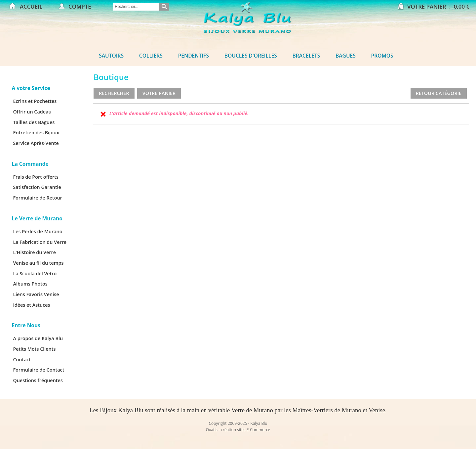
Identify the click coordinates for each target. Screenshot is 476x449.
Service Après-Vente (36, 143)
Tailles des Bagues (34, 122)
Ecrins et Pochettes (35, 101)
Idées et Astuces (31, 305)
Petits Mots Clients (34, 349)
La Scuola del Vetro (35, 273)
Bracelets (306, 56)
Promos (382, 56)
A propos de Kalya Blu (38, 338)
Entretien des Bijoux (36, 133)
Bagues (346, 56)
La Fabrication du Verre (40, 242)
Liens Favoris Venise (36, 294)
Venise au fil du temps (38, 263)
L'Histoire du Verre (34, 252)
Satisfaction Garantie (37, 187)
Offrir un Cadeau (32, 112)
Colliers (151, 56)
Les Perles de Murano (38, 231)
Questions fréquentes (38, 380)
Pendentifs (194, 56)
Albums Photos (30, 284)
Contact (22, 359)
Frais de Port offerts (36, 177)
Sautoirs (111, 56)
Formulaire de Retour (37, 198)
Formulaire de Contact (39, 370)
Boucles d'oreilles (251, 56)
